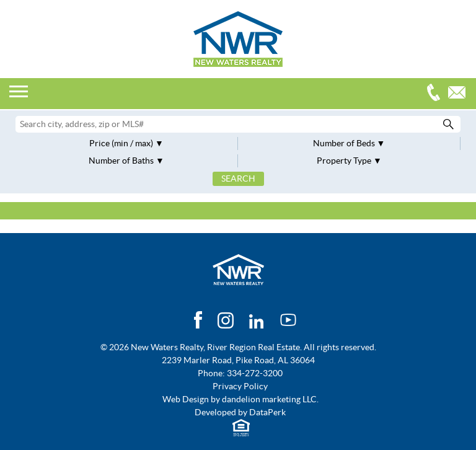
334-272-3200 (436, 94)
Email (460, 94)
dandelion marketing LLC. (270, 399)
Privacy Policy (240, 386)
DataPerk (267, 412)
